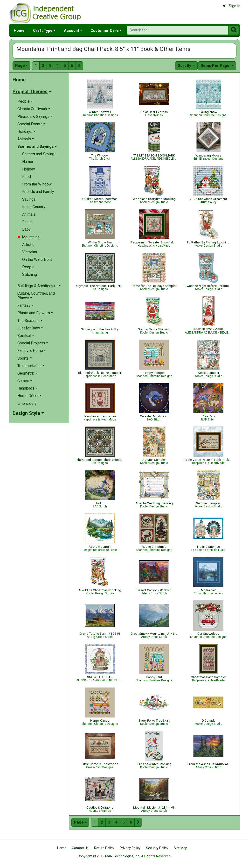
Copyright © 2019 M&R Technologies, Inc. (109, 856)
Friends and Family (38, 192)
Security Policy (157, 848)
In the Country (34, 207)
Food (27, 177)
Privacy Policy (130, 848)
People (28, 267)
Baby (26, 229)
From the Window (37, 184)
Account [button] (72, 31)
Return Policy (104, 848)
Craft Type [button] (43, 31)
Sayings (29, 199)
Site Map (180, 848)
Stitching (30, 274)
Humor (28, 162)
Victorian (30, 252)
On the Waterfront (37, 260)
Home (19, 31)
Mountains (29, 237)
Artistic (28, 245)
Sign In (232, 6)
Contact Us (80, 848)
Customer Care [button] (105, 31)
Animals (29, 214)
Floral (27, 222)
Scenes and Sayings (39, 154)
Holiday (29, 169)
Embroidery (27, 403)
